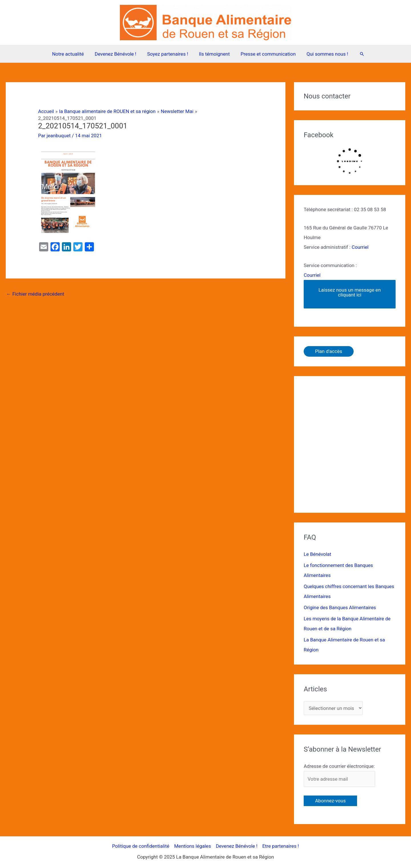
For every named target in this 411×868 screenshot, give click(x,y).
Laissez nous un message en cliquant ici (350, 292)
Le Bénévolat (318, 554)
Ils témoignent (214, 54)
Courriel (360, 247)
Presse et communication (266, 54)
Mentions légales (193, 843)
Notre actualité (71, 54)
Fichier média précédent (35, 294)
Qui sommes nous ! (325, 54)
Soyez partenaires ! (168, 54)
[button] (358, 54)
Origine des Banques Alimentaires (340, 606)
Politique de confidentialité (141, 843)
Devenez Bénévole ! (117, 54)
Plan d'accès (329, 351)
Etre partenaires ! (281, 843)
